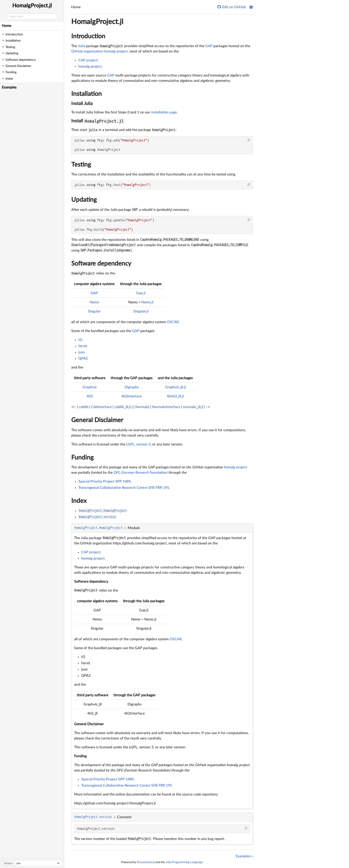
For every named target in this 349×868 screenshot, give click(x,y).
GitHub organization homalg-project (99, 51)
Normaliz (142, 407)
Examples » (244, 856)
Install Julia (82, 104)
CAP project (88, 60)
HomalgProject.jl (32, 6)
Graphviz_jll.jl (175, 387)
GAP (209, 46)
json (82, 352)
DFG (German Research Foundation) (141, 473)
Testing (81, 165)
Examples (9, 87)
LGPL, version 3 (138, 444)
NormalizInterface (166, 407)
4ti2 (90, 396)
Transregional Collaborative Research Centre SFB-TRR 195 (124, 488)
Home (6, 26)
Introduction (88, 36)
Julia (81, 46)
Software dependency (101, 264)
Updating (84, 200)
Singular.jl (141, 311)
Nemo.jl (147, 302)
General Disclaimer (97, 420)
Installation (86, 94)
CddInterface (101, 407)
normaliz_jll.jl (193, 407)
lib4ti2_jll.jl (175, 396)
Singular (94, 311)
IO (80, 340)
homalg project (90, 66)
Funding (82, 457)
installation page (164, 112)
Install (98, 121)
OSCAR (173, 322)
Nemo (94, 302)
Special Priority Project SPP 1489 (104, 481)
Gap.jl (141, 293)
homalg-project (235, 467)
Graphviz (90, 387)
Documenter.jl (146, 862)
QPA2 (83, 358)
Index (79, 501)
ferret (83, 346)
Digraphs (132, 387)
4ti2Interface (132, 396)
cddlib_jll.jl (123, 407)
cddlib (84, 407)
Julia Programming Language (184, 862)
